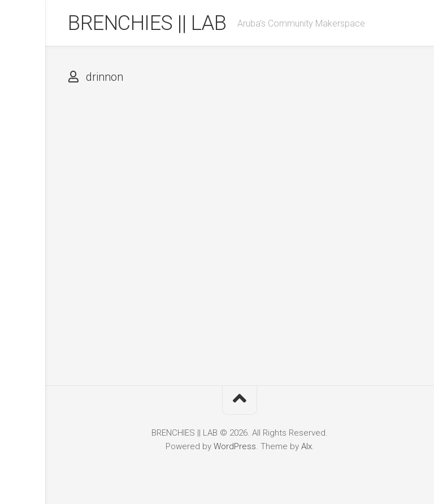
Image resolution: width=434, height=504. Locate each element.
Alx (307, 446)
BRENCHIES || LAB (147, 23)
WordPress (235, 446)
